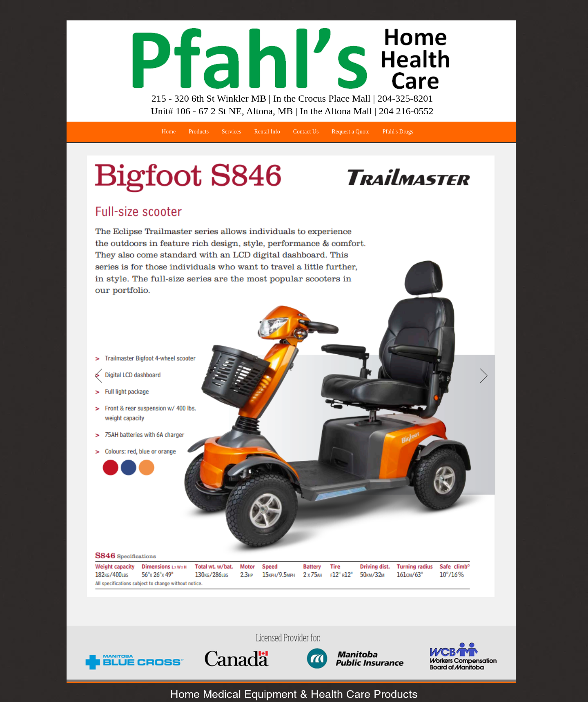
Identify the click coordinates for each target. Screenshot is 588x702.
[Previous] (98, 376)
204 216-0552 (406, 111)
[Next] (484, 376)
